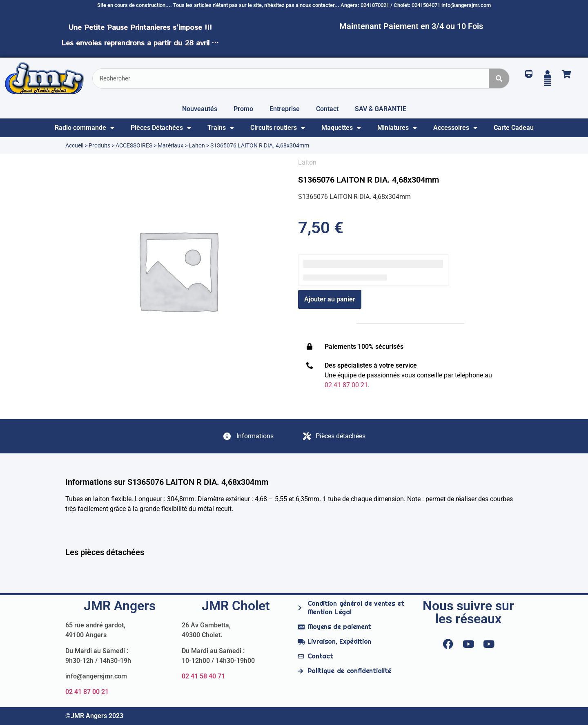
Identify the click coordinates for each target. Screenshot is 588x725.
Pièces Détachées (161, 128)
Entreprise (285, 109)
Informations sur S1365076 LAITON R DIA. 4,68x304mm (167, 482)
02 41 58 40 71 (203, 676)
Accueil (74, 145)
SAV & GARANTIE (381, 109)
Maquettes (341, 128)
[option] (178, 270)
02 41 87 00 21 (87, 692)
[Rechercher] (499, 78)
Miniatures (397, 128)
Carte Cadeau (514, 128)
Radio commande (85, 128)
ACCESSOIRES (134, 145)
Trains (221, 128)
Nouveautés (200, 109)
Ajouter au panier (330, 299)
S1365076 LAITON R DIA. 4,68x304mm (369, 180)
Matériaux (170, 145)
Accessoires (455, 128)
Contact (327, 109)
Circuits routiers (278, 128)
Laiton (197, 145)
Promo (243, 109)
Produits (99, 145)
